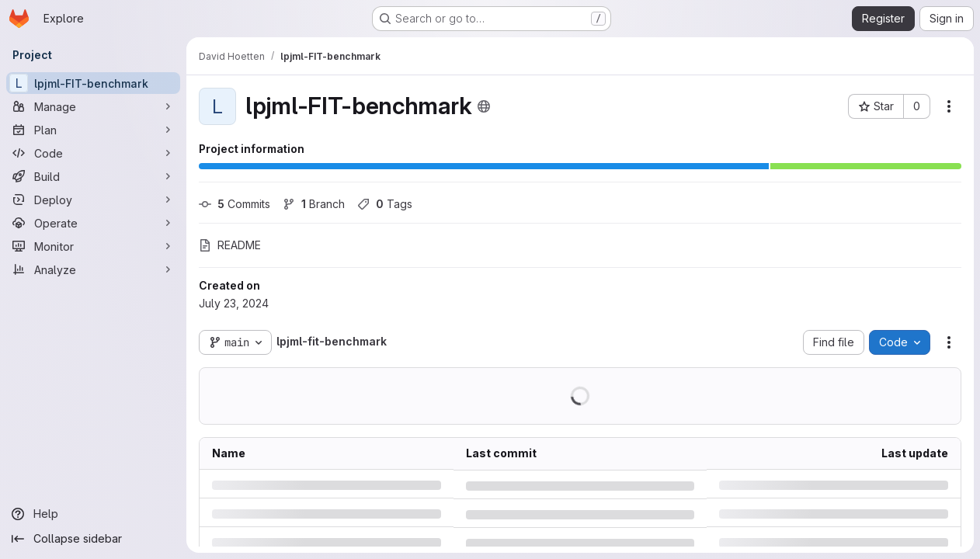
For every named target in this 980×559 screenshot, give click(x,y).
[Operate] (93, 223)
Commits (235, 204)
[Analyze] (93, 269)
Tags (385, 204)
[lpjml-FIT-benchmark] (93, 83)
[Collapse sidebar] (93, 539)
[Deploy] (93, 200)
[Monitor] (93, 246)
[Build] (93, 176)
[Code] (93, 153)
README (230, 245)
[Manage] (93, 106)
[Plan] (93, 130)
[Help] (93, 514)
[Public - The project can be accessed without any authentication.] (484, 106)
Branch (314, 204)
